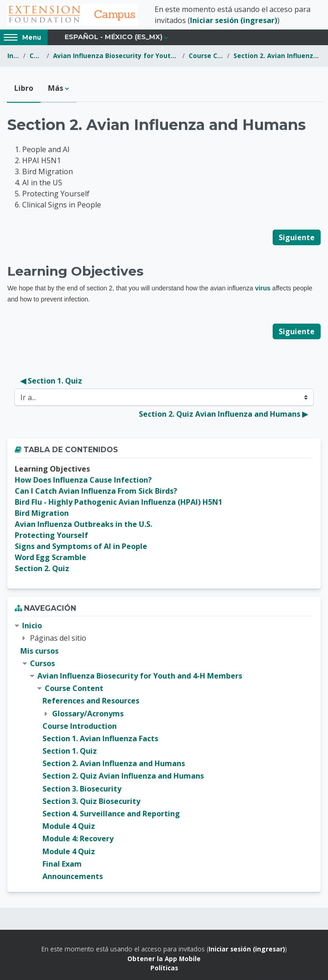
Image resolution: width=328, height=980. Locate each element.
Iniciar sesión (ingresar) (234, 20)
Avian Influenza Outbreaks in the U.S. (83, 524)
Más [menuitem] (56, 88)
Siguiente (297, 237)
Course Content (206, 56)
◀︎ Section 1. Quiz (51, 381)
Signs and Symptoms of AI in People (81, 546)
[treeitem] (164, 751)
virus (263, 288)
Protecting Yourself (51, 535)
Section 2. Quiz (42, 568)
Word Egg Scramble (51, 557)
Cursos (36, 56)
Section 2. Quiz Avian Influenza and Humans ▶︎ (223, 414)
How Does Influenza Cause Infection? (83, 480)
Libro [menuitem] (24, 88)
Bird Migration (42, 513)
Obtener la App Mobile (164, 959)
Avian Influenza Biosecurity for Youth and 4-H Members (116, 56)
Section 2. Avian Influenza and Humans (277, 56)
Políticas (164, 968)
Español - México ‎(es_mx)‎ (113, 37)
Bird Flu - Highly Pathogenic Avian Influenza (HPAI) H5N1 (119, 502)
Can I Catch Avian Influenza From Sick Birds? (96, 491)
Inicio (13, 56)
